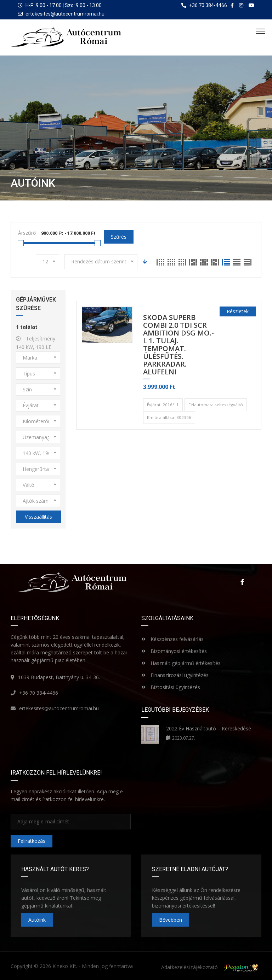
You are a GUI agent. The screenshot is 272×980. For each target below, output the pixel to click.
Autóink (37, 920)
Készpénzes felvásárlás (172, 639)
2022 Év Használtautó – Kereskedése (209, 728)
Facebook (242, 582)
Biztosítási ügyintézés (171, 687)
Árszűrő (27, 233)
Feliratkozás (32, 841)
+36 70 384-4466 (39, 693)
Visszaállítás (38, 517)
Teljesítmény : (37, 343)
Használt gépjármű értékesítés (181, 663)
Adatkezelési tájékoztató (189, 967)
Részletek (238, 311)
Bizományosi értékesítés (174, 651)
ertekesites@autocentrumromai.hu (65, 14)
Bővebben (171, 920)
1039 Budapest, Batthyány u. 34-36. (59, 677)
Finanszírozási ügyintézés (175, 675)
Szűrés (119, 237)
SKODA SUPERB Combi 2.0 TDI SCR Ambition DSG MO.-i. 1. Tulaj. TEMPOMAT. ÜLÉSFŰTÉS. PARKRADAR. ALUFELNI (178, 345)
